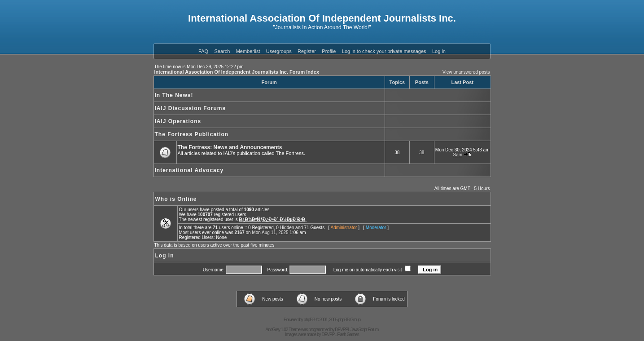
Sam (458, 155)
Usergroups (279, 51)
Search (222, 51)
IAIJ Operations (178, 121)
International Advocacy (189, 170)
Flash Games (348, 334)
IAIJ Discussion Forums (191, 108)
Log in (439, 51)
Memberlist (248, 51)
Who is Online (176, 199)
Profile (329, 51)
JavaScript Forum (364, 330)
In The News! (174, 95)
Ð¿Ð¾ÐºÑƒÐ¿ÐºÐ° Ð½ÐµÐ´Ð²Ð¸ (273, 219)
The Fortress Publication (192, 134)
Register (307, 51)
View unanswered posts (466, 72)
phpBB (309, 320)
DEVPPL (342, 330)
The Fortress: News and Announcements (230, 147)
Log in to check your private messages (384, 51)
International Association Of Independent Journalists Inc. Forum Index (237, 72)
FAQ (203, 51)
